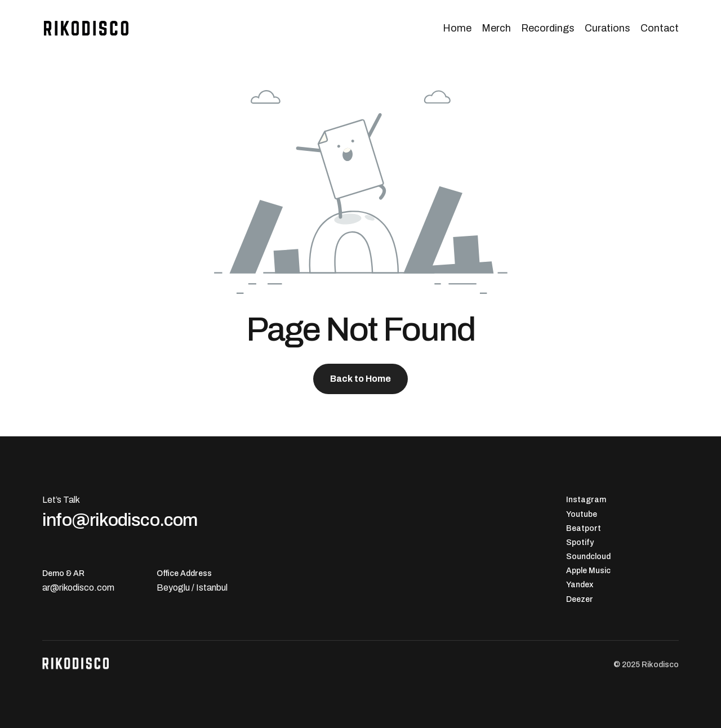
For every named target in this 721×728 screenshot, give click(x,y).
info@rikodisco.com (120, 519)
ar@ (51, 588)
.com (104, 588)
